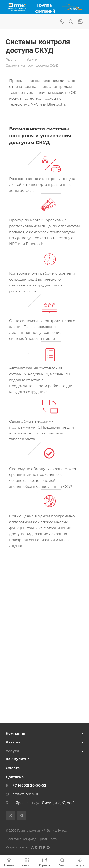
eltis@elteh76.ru (26, 794)
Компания (15, 733)
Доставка (15, 777)
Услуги (12, 751)
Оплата (13, 768)
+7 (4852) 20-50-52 (29, 785)
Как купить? (17, 759)
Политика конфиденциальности (32, 839)
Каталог (13, 742)
